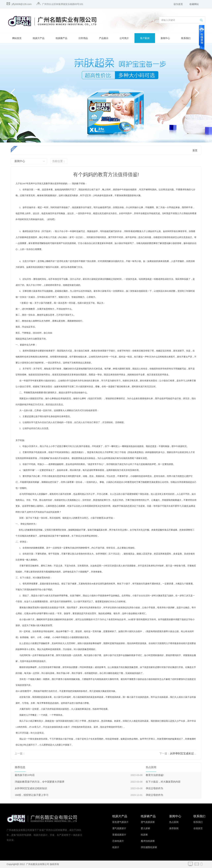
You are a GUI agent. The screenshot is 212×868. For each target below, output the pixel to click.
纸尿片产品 (39, 38)
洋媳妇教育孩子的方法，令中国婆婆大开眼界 (40, 782)
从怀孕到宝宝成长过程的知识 (187, 753)
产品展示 (104, 38)
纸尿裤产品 (61, 38)
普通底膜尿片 (119, 835)
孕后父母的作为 (154, 788)
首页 (195, 150)
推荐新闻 (174, 828)
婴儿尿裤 (145, 828)
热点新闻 (174, 822)
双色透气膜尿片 (120, 822)
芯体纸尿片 (118, 841)
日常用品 (83, 38)
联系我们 (186, 38)
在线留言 (198, 828)
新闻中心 (165, 38)
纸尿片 (116, 847)
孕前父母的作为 (154, 795)
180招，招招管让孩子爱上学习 (32, 795)
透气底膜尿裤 (148, 822)
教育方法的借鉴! (155, 775)
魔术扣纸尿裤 (148, 841)
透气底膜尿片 (119, 828)
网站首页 (17, 38)
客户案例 (145, 38)
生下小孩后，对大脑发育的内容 (163, 782)
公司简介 (124, 38)
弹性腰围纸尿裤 (149, 847)
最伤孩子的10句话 (25, 775)
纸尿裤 (144, 835)
